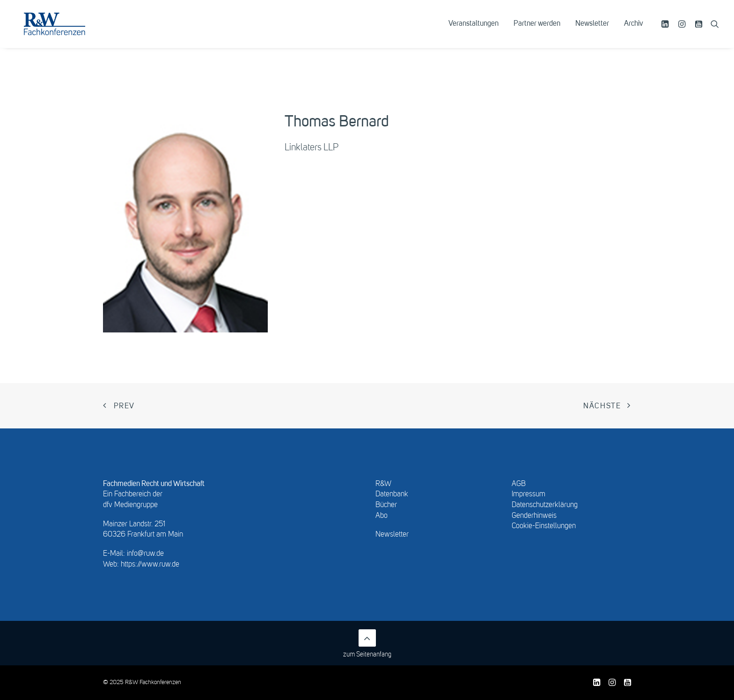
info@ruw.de (145, 554)
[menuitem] (473, 31)
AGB (519, 484)
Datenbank (392, 494)
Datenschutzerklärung (545, 505)
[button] (666, 31)
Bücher (386, 505)
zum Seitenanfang (367, 644)
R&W (383, 484)
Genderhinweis (534, 516)
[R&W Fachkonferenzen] (68, 31)
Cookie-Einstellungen (544, 526)
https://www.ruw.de (150, 565)
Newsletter (592, 31)
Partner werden (537, 31)
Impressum (528, 494)
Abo (382, 516)
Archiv (634, 31)
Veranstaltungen (473, 31)
